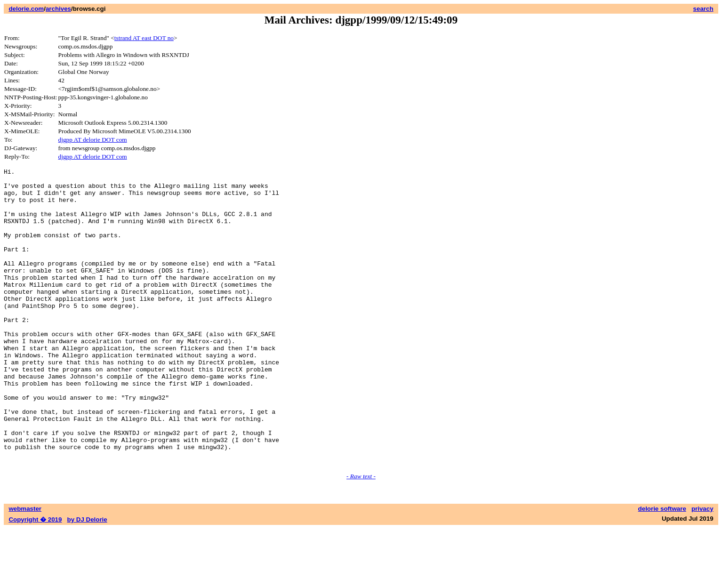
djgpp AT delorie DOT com (93, 140)
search (703, 9)
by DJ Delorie (87, 579)
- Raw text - (361, 536)
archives (58, 9)
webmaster (25, 568)
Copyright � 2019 (35, 579)
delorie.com (26, 9)
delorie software (662, 568)
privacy (702, 568)
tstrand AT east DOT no (144, 38)
